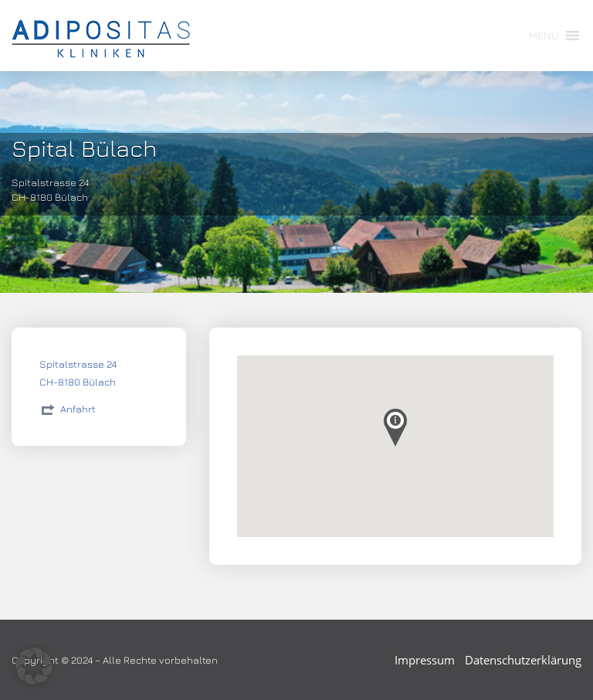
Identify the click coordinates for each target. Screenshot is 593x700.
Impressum (425, 660)
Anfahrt (78, 409)
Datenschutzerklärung (523, 660)
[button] (544, 36)
